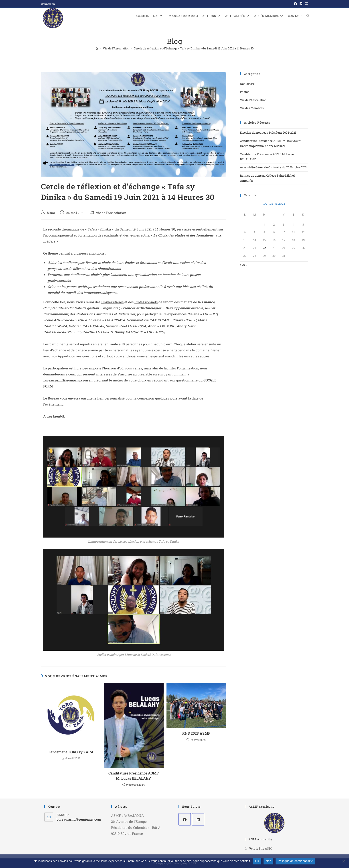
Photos (245, 92)
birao (51, 213)
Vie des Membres (252, 108)
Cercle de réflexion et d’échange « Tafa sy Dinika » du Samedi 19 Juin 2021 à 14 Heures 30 (194, 48)
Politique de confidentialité (295, 861)
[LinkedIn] (198, 819)
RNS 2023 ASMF (196, 733)
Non (269, 861)
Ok (257, 861)
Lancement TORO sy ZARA (71, 752)
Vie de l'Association (111, 213)
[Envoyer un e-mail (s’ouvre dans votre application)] (306, 4)
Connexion (48, 4)
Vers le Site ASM (260, 848)
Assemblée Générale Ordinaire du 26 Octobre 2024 (274, 167)
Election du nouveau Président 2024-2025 (268, 132)
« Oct (243, 265)
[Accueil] (97, 48)
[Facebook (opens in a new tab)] (295, 4)
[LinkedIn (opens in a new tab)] (301, 4)
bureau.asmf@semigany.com (66, 380)
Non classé (247, 84)
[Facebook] (185, 819)
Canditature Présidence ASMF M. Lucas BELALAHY (134, 775)
